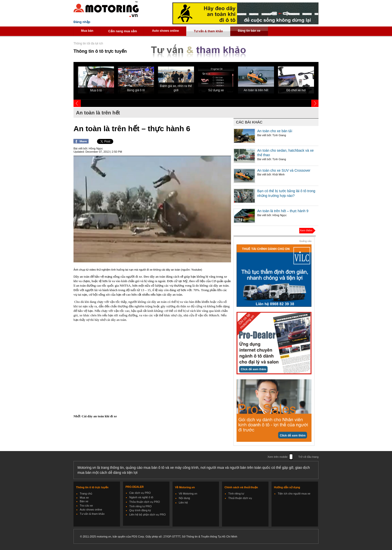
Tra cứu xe (86, 506)
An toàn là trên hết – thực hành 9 (283, 211)
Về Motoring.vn (188, 494)
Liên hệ (183, 503)
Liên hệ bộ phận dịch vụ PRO (147, 515)
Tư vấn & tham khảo (208, 31)
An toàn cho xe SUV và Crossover (284, 170)
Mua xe (84, 498)
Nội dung (184, 498)
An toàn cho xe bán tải (275, 131)
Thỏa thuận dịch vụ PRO (145, 502)
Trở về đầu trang (308, 457)
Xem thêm (306, 230)
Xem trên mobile (277, 457)
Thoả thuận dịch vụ (240, 498)
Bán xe (84, 501)
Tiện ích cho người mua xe (294, 494)
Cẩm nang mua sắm (123, 31)
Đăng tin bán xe (249, 31)
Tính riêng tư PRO (140, 506)
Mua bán (87, 31)
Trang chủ (86, 494)
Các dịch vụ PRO (140, 493)
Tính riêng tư (236, 494)
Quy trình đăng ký (140, 510)
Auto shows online (165, 31)
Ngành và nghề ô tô (141, 497)
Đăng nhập (82, 22)
